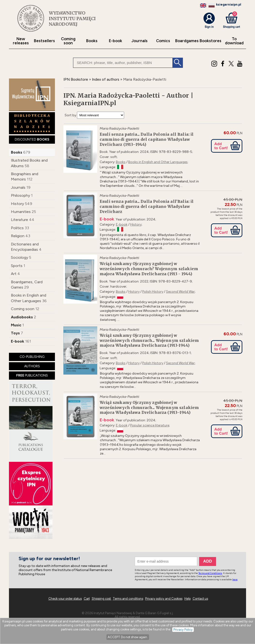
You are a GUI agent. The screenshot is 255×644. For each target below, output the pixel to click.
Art (14, 274)
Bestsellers (44, 41)
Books (92, 41)
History (17, 204)
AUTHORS (32, 366)
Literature (19, 220)
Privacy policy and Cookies (164, 599)
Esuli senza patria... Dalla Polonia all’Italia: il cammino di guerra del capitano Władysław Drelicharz (147, 206)
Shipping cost (102, 599)
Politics (17, 228)
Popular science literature (150, 425)
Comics (163, 41)
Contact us (200, 599)
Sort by (70, 115)
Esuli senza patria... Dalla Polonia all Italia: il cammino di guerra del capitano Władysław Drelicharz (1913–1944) (147, 139)
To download (234, 41)
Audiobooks (22, 317)
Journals (139, 41)
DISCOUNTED (32, 139)
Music (16, 325)
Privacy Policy (183, 630)
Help (187, 599)
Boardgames (187, 41)
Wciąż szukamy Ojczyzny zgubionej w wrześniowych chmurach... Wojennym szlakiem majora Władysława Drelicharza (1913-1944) (149, 340)
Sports (17, 266)
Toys (15, 333)
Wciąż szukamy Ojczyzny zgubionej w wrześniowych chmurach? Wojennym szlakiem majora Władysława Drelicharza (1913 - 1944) (149, 269)
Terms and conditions (128, 599)
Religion (18, 236)
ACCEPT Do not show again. (128, 637)
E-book (116, 41)
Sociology (19, 257)
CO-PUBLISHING (32, 357)
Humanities (21, 212)
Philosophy (20, 195)
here (235, 579)
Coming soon (68, 41)
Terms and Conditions (210, 573)
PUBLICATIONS (32, 375)
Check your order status (65, 599)
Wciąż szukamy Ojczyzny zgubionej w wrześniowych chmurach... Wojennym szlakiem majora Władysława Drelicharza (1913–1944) (149, 408)
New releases (21, 41)
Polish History (153, 292)
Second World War (180, 292)
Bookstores (210, 41)
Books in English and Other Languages (158, 162)
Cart (87, 599)
